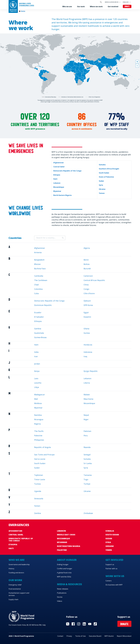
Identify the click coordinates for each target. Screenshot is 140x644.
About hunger (67, 560)
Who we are (67, 7)
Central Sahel (16, 535)
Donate (127, 7)
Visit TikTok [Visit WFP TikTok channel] (95, 624)
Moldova (38, 403)
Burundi (87, 269)
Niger (86, 419)
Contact (60, 636)
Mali (36, 399)
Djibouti (87, 301)
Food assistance (15, 589)
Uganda (38, 491)
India (36, 352)
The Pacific (39, 431)
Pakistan (87, 431)
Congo (86, 289)
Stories (60, 597)
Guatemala (39, 333)
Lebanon (87, 378)
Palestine (38, 436)
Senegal (87, 455)
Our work (81, 7)
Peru (86, 436)
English (126, 2)
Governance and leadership (19, 564)
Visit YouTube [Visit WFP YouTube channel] (90, 624)
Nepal (86, 415)
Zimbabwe (88, 513)
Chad (36, 285)
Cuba (36, 293)
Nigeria (37, 424)
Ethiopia (38, 321)
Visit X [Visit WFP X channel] (68, 624)
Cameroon (88, 276)
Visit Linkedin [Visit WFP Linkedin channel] (84, 624)
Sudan (37, 468)
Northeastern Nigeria (69, 546)
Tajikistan (39, 475)
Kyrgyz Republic (91, 371)
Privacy (69, 636)
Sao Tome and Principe (44, 455)
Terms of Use (80, 636)
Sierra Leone (40, 459)
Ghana (86, 329)
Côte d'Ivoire (89, 293)
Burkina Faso (40, 269)
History (11, 569)
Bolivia (87, 264)
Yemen (37, 506)
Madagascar (40, 395)
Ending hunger (63, 564)
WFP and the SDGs (64, 577)
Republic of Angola (42, 447)
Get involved (113, 7)
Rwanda (87, 447)
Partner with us (111, 569)
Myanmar (38, 408)
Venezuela (39, 499)
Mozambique (89, 403)
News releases (63, 589)
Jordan (37, 364)
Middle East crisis (66, 535)
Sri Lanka (88, 463)
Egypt (86, 312)
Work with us (115, 576)
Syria (86, 468)
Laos (36, 378)
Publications (62, 593)
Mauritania (88, 399)
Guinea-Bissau (40, 337)
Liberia (87, 383)
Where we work (96, 7)
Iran (36, 356)
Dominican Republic (43, 305)
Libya (37, 387)
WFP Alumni (109, 636)
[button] (137, 62)
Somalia (87, 459)
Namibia (38, 415)
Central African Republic (94, 280)
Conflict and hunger (65, 569)
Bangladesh (39, 260)
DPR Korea (88, 305)
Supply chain (13, 599)
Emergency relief (15, 585)
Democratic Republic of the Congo (49, 301)
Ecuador (38, 312)
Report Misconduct (124, 636)
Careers (109, 581)
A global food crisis (64, 573)
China (86, 285)
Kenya (37, 371)
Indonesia (88, 352)
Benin (86, 260)
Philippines (39, 440)
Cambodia (39, 276)
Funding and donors (16, 573)
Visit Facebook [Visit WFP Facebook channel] (73, 624)
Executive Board (95, 636)
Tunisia (37, 484)
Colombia (38, 289)
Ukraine (87, 491)
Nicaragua (39, 419)
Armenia (38, 252)
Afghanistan (40, 248)
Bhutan (37, 264)
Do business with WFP (114, 585)
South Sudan (40, 463)
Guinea (87, 333)
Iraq (85, 356)
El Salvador (39, 317)
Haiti (36, 345)
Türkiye (87, 484)
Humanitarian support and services (19, 594)
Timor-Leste (40, 479)
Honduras (88, 345)
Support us (110, 564)
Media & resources (112, 2)
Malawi (87, 395)
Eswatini (87, 317)
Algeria (87, 248)
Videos (60, 601)
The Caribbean (41, 280)
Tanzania (88, 475)
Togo (86, 479)
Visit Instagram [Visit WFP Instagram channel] (79, 624)
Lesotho (38, 383)
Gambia (38, 329)
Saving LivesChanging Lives (27, 5)
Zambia (38, 513)
